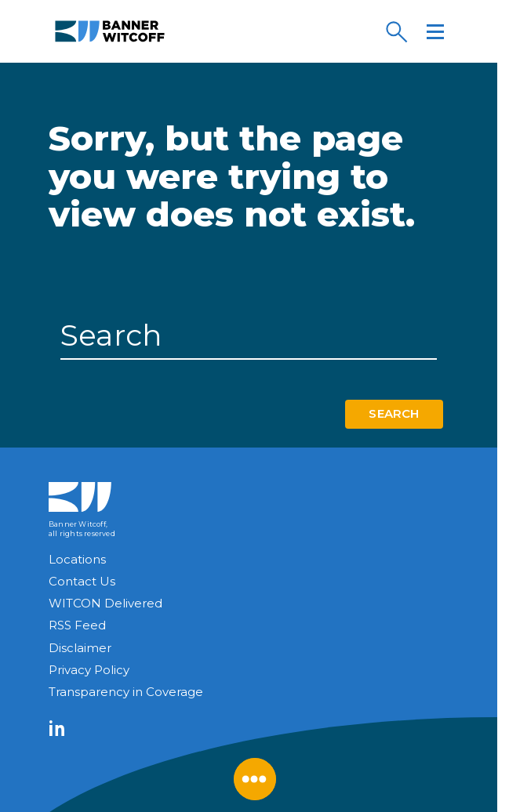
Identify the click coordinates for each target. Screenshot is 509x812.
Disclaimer (80, 648)
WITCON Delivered (105, 603)
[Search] (396, 31)
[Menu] (435, 31)
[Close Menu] (255, 779)
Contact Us (82, 581)
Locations (77, 559)
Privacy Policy (89, 670)
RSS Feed (77, 625)
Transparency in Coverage (126, 692)
